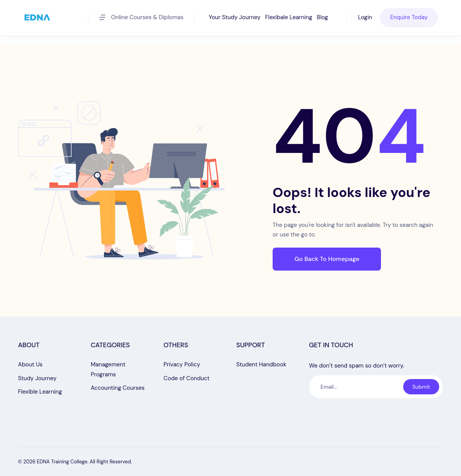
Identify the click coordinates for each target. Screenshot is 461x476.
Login (365, 17)
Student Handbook (261, 364)
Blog (322, 17)
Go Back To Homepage (327, 259)
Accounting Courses (118, 388)
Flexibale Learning (289, 17)
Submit (421, 387)
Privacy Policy (182, 364)
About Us (30, 364)
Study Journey (37, 378)
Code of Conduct (186, 378)
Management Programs (108, 369)
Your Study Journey (235, 17)
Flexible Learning (40, 392)
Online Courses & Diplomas (141, 17)
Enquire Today (409, 17)
